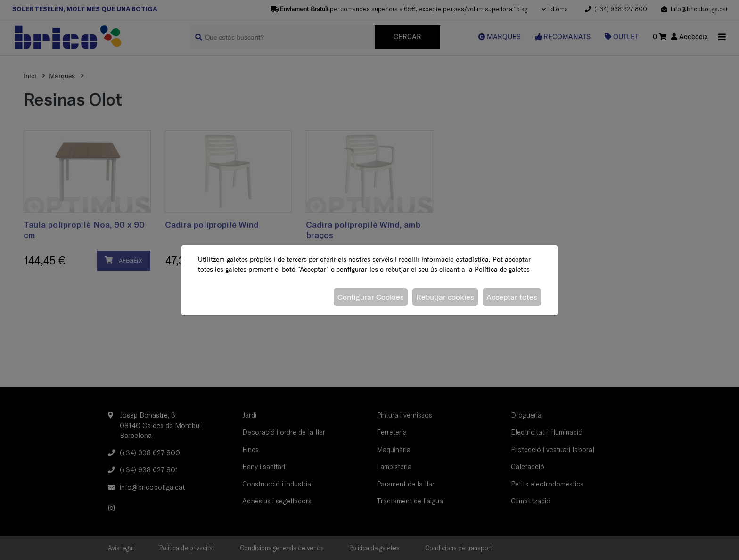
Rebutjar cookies (445, 297)
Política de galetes (502, 269)
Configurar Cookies (371, 297)
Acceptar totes (512, 297)
